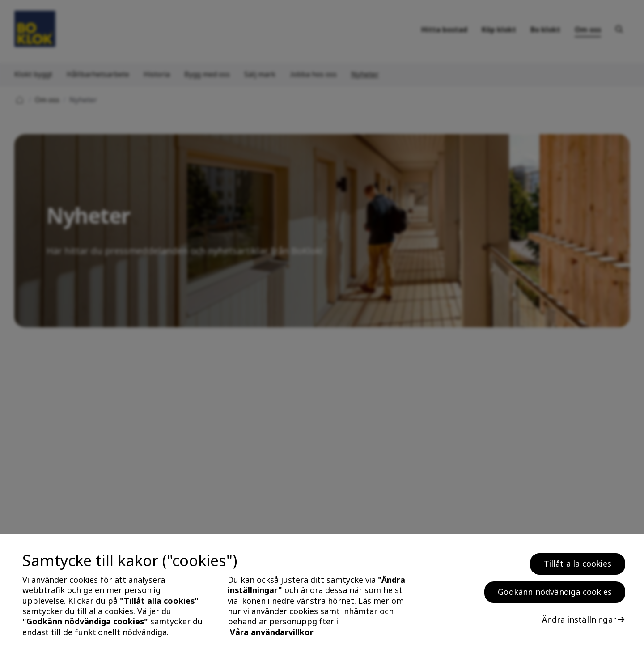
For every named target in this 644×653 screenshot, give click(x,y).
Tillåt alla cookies (578, 568)
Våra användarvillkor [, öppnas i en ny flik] (272, 636)
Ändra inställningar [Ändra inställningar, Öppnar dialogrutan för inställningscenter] (579, 623)
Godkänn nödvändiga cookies (555, 596)
